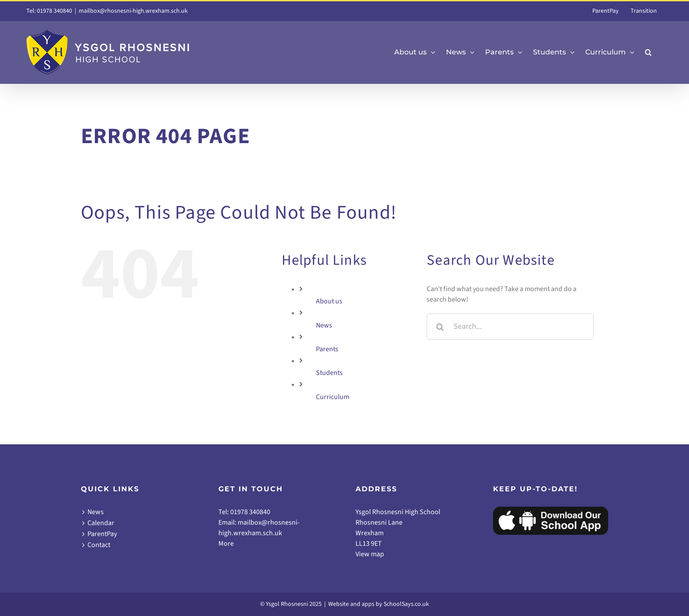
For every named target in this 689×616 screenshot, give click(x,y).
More (226, 544)
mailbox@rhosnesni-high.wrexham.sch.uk (133, 11)
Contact (99, 545)
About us (329, 301)
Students (329, 373)
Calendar (101, 523)
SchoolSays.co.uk (406, 604)
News (324, 325)
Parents (327, 349)
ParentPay (102, 534)
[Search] (440, 327)
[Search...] (510, 327)
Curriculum (333, 397)
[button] (648, 52)
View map (370, 554)
